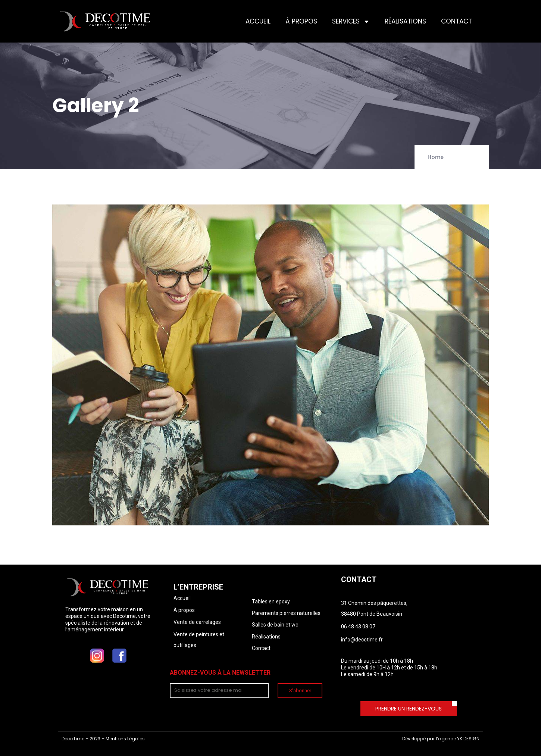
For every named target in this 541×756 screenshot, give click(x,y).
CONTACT (456, 21)
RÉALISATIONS (405, 21)
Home (436, 157)
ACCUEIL (258, 21)
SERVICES (351, 21)
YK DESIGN (468, 739)
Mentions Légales (125, 739)
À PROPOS (301, 21)
